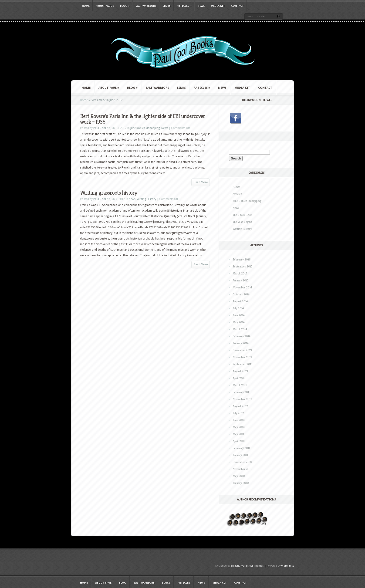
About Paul (105, 6)
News (201, 6)
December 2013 (242, 350)
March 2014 (240, 329)
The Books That (242, 215)
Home (86, 6)
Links (167, 6)
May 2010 (239, 476)
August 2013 (240, 371)
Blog (125, 6)
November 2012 (242, 399)
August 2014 (240, 301)
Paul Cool (100, 128)
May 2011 (238, 434)
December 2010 (242, 462)
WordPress (288, 566)
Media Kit (218, 6)
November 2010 (242, 469)
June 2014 (239, 315)
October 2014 (241, 294)
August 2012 (240, 406)
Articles (184, 6)
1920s (236, 187)
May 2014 (239, 322)
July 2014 (238, 308)
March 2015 (240, 273)
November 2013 (242, 357)
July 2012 (238, 413)
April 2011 (239, 441)
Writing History (147, 199)
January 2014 (241, 343)
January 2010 (241, 483)
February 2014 (242, 336)
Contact (237, 6)
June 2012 (239, 420)
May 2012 (239, 427)
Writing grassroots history (108, 193)
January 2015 (241, 280)
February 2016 (242, 259)
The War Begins (242, 222)
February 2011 (241, 448)
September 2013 (243, 364)
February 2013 (242, 392)
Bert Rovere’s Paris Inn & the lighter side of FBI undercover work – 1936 (143, 119)
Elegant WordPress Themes (247, 566)
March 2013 (240, 385)
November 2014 (242, 287)
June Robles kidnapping (145, 128)
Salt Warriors (146, 6)
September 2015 (243, 266)
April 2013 (239, 378)
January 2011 (240, 455)
